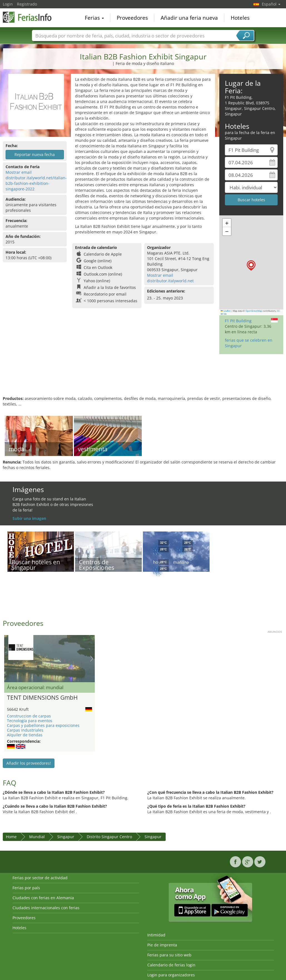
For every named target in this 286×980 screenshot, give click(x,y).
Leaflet (226, 311)
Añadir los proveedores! (29, 763)
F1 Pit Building (238, 321)
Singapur (66, 837)
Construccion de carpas (29, 716)
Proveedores (132, 18)
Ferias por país (26, 888)
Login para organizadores (171, 975)
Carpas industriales (25, 730)
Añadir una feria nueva (189, 18)
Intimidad (156, 935)
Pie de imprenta (162, 945)
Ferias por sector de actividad (40, 878)
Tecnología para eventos (30, 721)
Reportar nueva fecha (35, 154)
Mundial (37, 837)
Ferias (94, 18)
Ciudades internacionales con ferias (46, 908)
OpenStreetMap (254, 311)
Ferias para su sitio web (169, 955)
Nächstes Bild (92, 659)
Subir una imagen (29, 518)
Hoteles (240, 18)
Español (271, 4)
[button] (251, 265)
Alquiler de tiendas (25, 735)
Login (8, 4)
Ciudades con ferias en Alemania (43, 898)
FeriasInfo (31, 17)
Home (11, 837)
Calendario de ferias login (171, 965)
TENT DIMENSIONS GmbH (42, 698)
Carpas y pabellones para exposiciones (43, 725)
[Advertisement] (142, 378)
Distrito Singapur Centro (109, 837)
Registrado (27, 4)
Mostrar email (19, 172)
